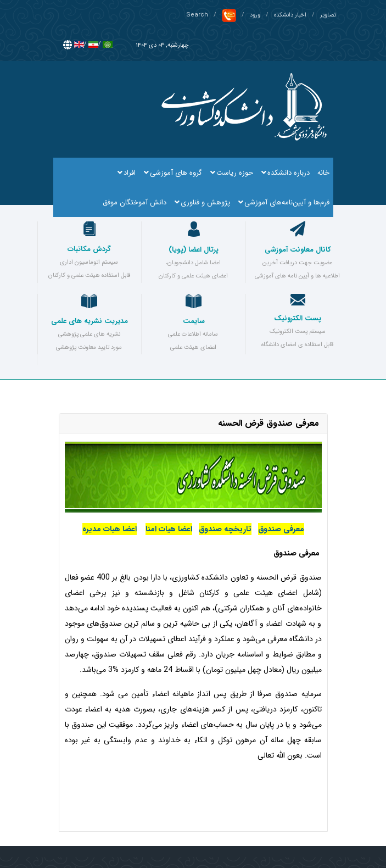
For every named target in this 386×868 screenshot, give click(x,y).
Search (197, 15)
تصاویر (328, 15)
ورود (255, 15)
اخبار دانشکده (290, 15)
